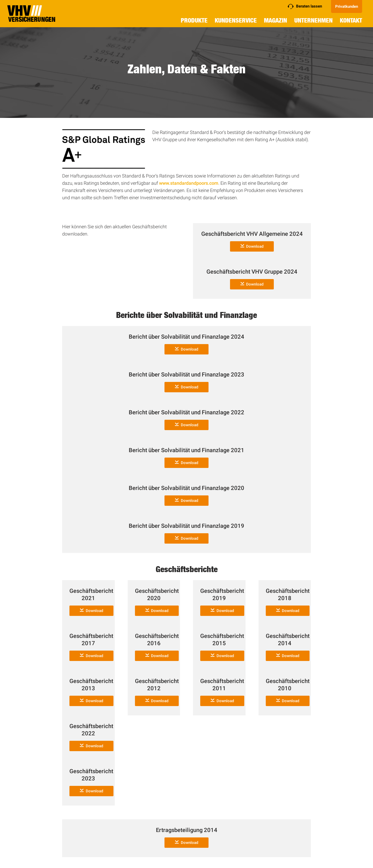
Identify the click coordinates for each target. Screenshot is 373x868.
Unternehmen (313, 20)
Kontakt (351, 20)
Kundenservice (236, 20)
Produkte (194, 20)
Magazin (275, 20)
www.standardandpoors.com (189, 183)
